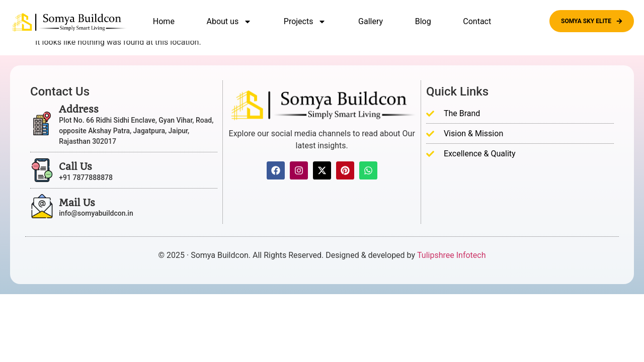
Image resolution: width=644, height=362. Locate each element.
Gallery (371, 21)
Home (164, 21)
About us (229, 22)
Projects (305, 22)
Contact (477, 21)
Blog (423, 21)
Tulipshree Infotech (451, 255)
